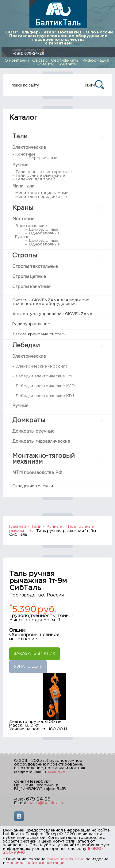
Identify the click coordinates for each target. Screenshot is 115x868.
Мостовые (23, 219)
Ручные (20, 165)
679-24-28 (29, 54)
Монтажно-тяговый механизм (44, 459)
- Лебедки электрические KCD (44, 386)
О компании (17, 61)
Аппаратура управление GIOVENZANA (52, 314)
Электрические (29, 148)
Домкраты (29, 420)
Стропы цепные (29, 277)
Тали (20, 137)
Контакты (67, 64)
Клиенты (45, 64)
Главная (18, 527)
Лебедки (26, 345)
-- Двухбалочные (41, 230)
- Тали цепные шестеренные (42, 172)
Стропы (25, 256)
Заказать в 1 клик (34, 654)
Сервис (40, 61)
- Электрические (30, 226)
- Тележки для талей (34, 179)
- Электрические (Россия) (40, 366)
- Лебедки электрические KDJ (43, 396)
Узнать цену (28, 667)
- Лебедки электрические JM (42, 376)
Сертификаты (65, 61)
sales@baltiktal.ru (47, 803)
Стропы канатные (31, 287)
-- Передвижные (41, 158)
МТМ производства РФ (37, 473)
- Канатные (24, 154)
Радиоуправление (31, 324)
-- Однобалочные (42, 233)
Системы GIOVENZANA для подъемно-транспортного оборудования (52, 302)
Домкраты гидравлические (41, 442)
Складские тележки (33, 486)
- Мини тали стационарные (40, 193)
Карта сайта (57, 772)
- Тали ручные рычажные (39, 176)
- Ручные (21, 237)
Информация (96, 61)
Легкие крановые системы (40, 334)
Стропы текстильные (35, 267)
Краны (23, 208)
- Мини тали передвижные (40, 197)
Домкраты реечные (33, 431)
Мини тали (23, 186)
